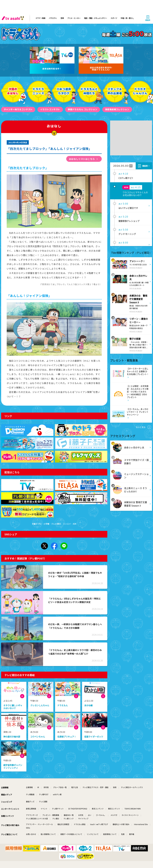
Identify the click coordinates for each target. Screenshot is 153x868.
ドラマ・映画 (40, 18)
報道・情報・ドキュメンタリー (96, 18)
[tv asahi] (13, 18)
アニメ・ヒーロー (74, 18)
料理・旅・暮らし (127, 18)
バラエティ (53, 18)
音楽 (62, 18)
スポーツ (114, 18)
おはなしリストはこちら (82, 159)
